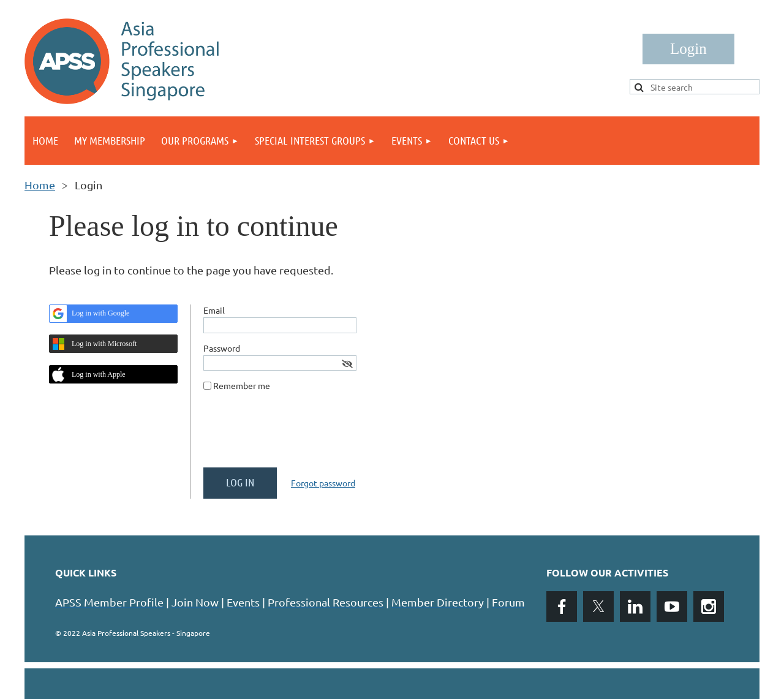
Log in (688, 49)
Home (40, 185)
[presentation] (296, 434)
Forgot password (323, 483)
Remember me (242, 385)
